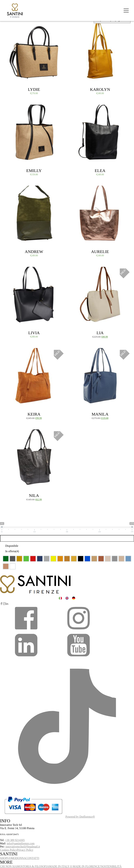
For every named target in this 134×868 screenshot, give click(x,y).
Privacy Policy (25, 850)
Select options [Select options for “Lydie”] (12, 27)
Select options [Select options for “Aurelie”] (78, 190)
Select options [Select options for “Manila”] (78, 352)
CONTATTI (33, 858)
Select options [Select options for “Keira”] (12, 352)
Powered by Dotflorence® (80, 817)
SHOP (4, 858)
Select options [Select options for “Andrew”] (12, 190)
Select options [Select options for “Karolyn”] (78, 27)
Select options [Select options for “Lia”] (78, 271)
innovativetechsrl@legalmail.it (23, 847)
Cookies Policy (8, 850)
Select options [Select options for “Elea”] (78, 109)
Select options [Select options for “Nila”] (12, 433)
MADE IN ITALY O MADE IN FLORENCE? (75, 866)
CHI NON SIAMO (11, 866)
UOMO (11, 858)
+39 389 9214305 (15, 840)
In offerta (12, 551)
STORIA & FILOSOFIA (35, 866)
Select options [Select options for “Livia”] (12, 271)
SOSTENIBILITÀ (111, 866)
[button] (26, 630)
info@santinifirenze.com (21, 843)
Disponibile (12, 546)
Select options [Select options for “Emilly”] (12, 109)
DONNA (21, 858)
